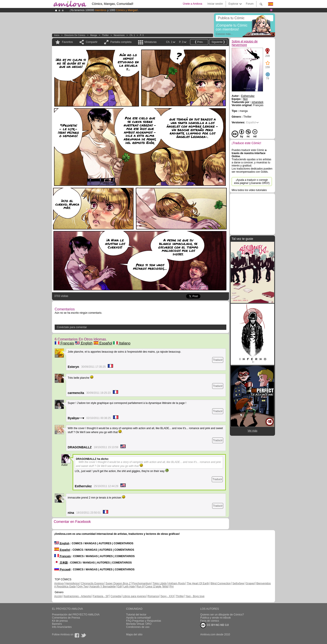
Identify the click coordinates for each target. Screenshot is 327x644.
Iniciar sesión (215, 4)
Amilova (59, 583)
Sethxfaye (238, 583)
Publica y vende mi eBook (215, 618)
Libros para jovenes (134, 596)
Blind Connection (221, 583)
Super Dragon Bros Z (118, 583)
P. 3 (142, 35)
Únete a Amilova (192, 4)
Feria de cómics (210, 621)
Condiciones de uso (138, 627)
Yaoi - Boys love (195, 596)
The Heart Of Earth (198, 583)
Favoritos (67, 42)
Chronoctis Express (92, 583)
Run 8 (140, 587)
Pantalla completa (121, 42)
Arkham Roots (177, 583)
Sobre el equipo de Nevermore (245, 43)
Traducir (218, 360)
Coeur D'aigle (154, 587)
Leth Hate (129, 587)
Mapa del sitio (134, 634)
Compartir (92, 42)
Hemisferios (72, 583)
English (84, 343)
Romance (153, 596)
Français (64, 343)
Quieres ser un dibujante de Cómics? (222, 615)
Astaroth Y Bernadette (103, 587)
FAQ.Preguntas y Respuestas (144, 621)
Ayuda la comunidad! (138, 618)
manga (94, 35)
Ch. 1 (132, 35)
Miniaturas (150, 42)
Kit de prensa (60, 621)
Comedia (116, 596)
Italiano (122, 343)
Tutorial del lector (136, 615)
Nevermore (119, 35)
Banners (57, 624)
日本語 (61, 563)
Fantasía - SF (101, 596)
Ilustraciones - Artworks (77, 596)
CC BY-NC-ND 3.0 (214, 625)
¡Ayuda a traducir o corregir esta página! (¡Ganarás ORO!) (252, 182)
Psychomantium (142, 583)
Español (103, 343)
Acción (58, 596)
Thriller (105, 35)
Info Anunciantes (62, 627)
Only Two (83, 587)
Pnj (172, 587)
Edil (120, 587)
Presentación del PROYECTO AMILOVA (76, 615)
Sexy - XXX (167, 596)
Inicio (57, 35)
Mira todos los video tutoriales (249, 190)
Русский (62, 569)
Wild (165, 587)
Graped (250, 583)
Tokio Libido (160, 583)
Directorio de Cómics (75, 35)
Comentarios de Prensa (66, 618)
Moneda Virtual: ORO (139, 624)
